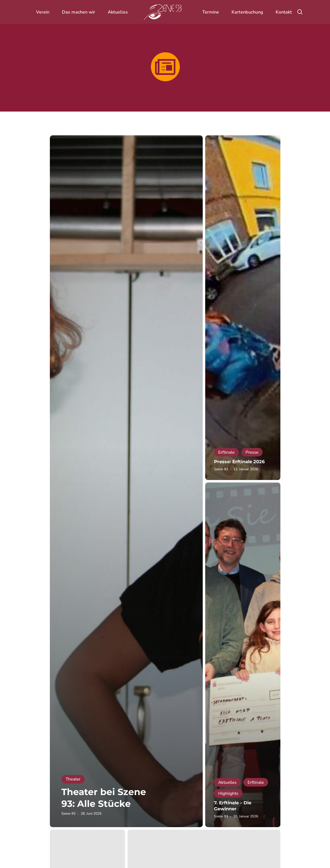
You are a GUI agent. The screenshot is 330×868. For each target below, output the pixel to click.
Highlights (228, 793)
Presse (252, 452)
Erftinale (226, 452)
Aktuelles (227, 782)
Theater (73, 779)
